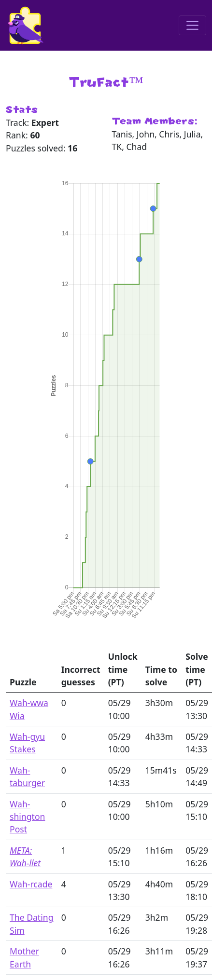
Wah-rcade (31, 884)
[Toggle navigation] (192, 25)
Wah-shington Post (27, 817)
